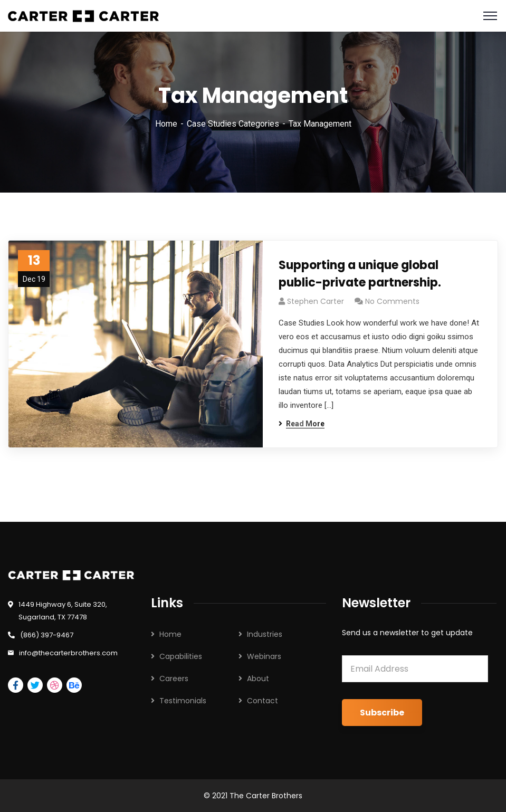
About (258, 679)
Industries (265, 634)
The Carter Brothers (266, 796)
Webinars (264, 656)
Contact (262, 701)
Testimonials (183, 701)
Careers (174, 679)
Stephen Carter (316, 301)
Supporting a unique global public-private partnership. (360, 274)
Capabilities (181, 656)
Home (166, 124)
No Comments (392, 301)
